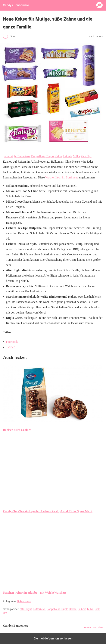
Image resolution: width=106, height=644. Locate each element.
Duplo (50, 156)
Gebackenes (24, 601)
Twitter (10, 347)
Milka (76, 156)
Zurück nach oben (93, 627)
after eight (10, 156)
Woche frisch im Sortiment (61, 177)
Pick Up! (86, 156)
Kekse (58, 156)
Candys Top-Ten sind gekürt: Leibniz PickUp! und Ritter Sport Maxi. (48, 511)
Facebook (12, 342)
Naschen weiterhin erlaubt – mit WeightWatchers (35, 593)
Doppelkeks (38, 156)
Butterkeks (24, 156)
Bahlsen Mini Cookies (17, 430)
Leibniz (67, 156)
